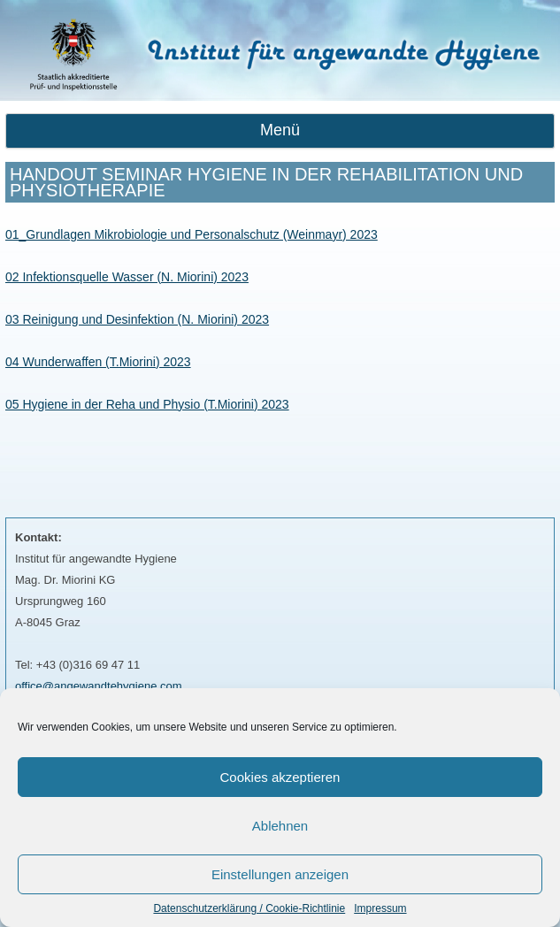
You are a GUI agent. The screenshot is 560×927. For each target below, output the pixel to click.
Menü (280, 130)
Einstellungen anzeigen (280, 874)
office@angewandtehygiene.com (99, 686)
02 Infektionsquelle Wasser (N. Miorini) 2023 (127, 277)
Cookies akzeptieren (280, 777)
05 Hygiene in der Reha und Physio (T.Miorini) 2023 (147, 404)
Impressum (380, 908)
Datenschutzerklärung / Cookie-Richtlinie (249, 908)
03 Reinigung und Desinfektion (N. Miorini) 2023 (137, 319)
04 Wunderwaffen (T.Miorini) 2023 (98, 362)
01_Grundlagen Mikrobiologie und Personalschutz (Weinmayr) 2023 (192, 234)
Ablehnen (280, 826)
